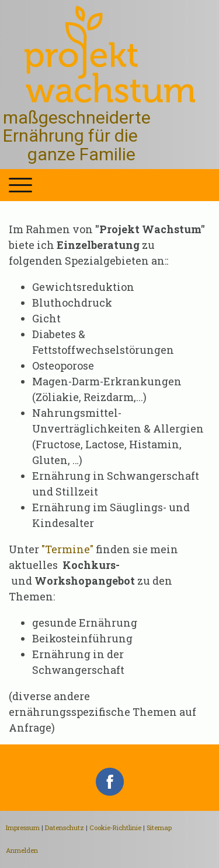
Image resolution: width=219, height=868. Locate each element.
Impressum (23, 827)
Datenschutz (65, 827)
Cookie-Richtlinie (115, 827)
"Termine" (67, 549)
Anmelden (22, 850)
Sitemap (159, 827)
